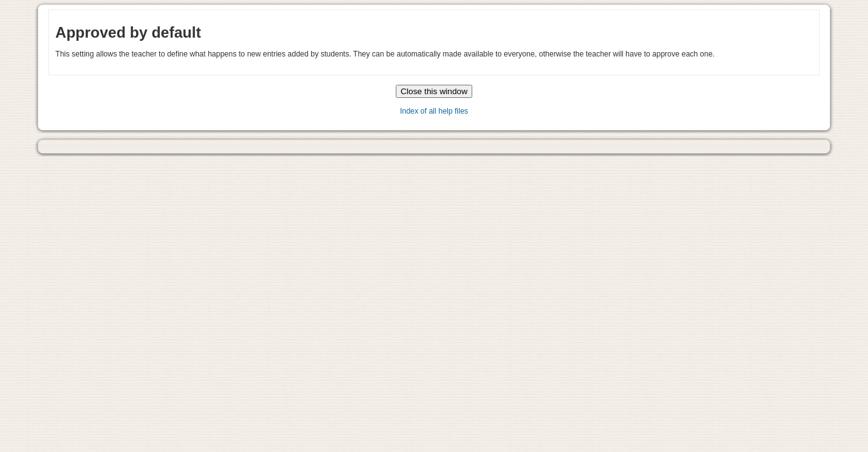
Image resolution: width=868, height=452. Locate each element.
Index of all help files (434, 111)
